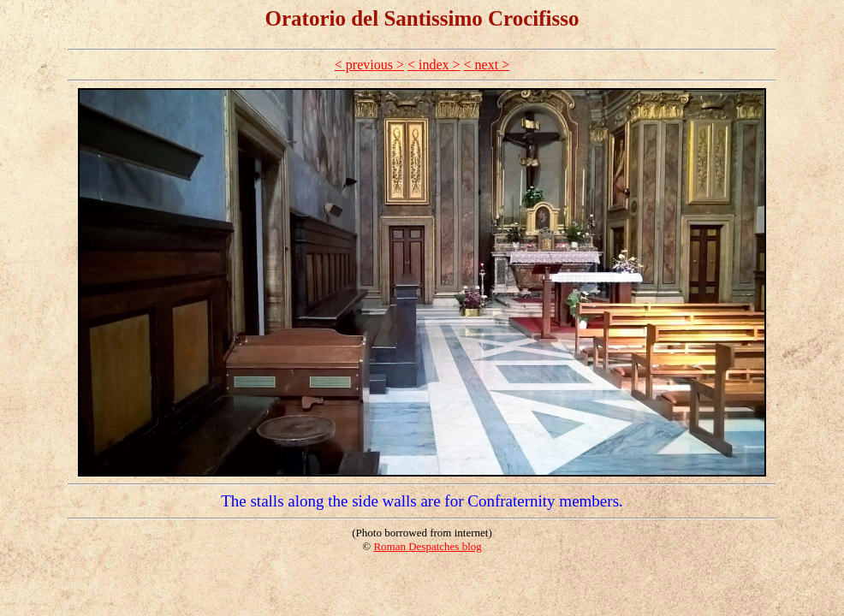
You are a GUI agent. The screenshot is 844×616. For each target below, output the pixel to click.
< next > (487, 65)
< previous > (369, 65)
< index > (434, 65)
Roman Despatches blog (427, 546)
